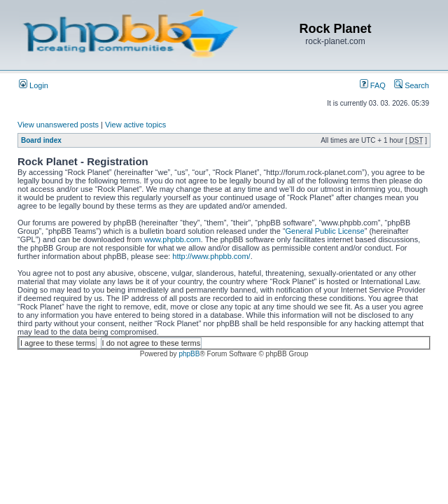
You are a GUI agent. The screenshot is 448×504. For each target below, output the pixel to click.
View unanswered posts (58, 125)
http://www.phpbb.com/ (211, 256)
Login (34, 85)
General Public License (325, 231)
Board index (41, 140)
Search (412, 85)
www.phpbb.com (173, 239)
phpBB (189, 354)
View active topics (135, 125)
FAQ (373, 85)
